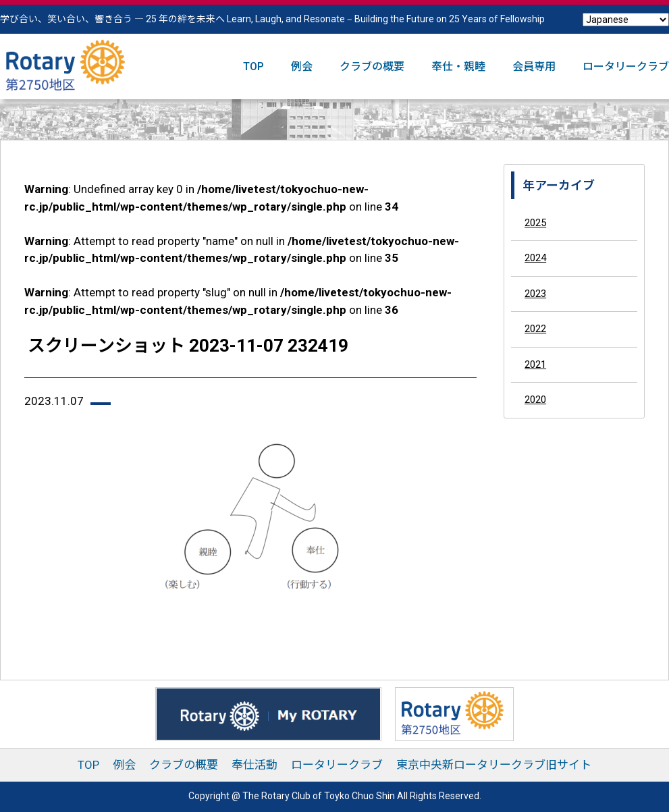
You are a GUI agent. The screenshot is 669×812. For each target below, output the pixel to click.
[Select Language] (626, 20)
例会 (302, 66)
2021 (535, 364)
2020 (535, 400)
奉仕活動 (255, 765)
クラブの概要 (372, 66)
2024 (535, 258)
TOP (253, 66)
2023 (535, 294)
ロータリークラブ (626, 66)
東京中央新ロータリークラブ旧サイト (494, 765)
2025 (535, 223)
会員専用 (534, 66)
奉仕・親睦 (458, 66)
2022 (535, 329)
